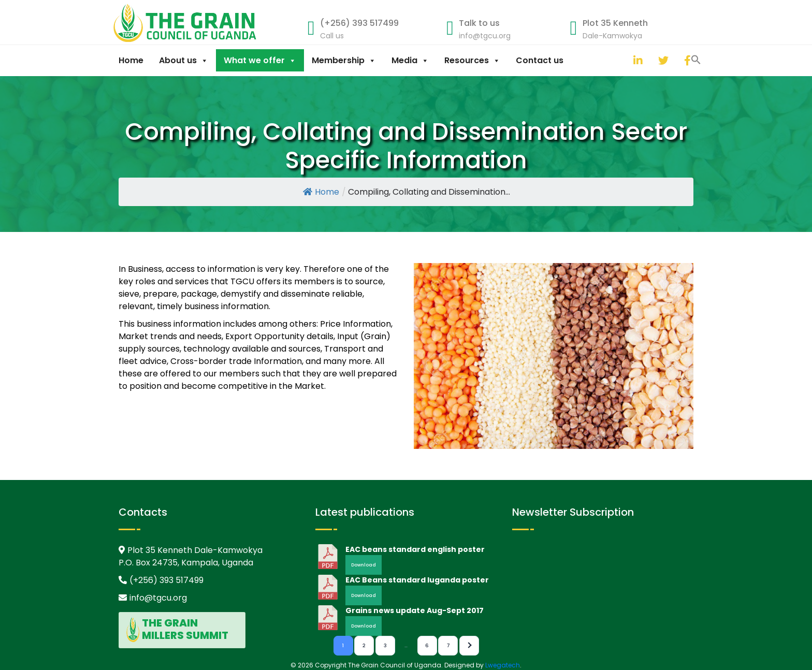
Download (364, 565)
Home (131, 60)
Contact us (540, 60)
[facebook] (687, 60)
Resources (472, 60)
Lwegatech (503, 665)
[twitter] (661, 60)
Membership (344, 60)
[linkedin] (636, 60)
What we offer (260, 60)
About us (184, 60)
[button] (623, 59)
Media (410, 60)
